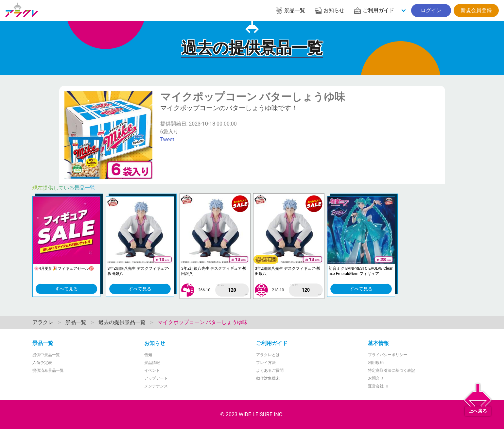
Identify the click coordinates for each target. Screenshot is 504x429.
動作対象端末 (268, 378)
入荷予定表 (42, 363)
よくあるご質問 (270, 370)
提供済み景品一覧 (48, 370)
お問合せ (376, 378)
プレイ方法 (266, 363)
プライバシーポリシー (388, 355)
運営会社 (379, 386)
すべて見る (66, 289)
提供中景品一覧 (46, 355)
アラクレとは (268, 355)
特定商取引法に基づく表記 (391, 370)
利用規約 (376, 363)
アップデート (156, 378)
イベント (152, 370)
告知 (148, 355)
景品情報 (152, 363)
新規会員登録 (476, 10)
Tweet (167, 139)
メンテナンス (156, 386)
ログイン (431, 10)
